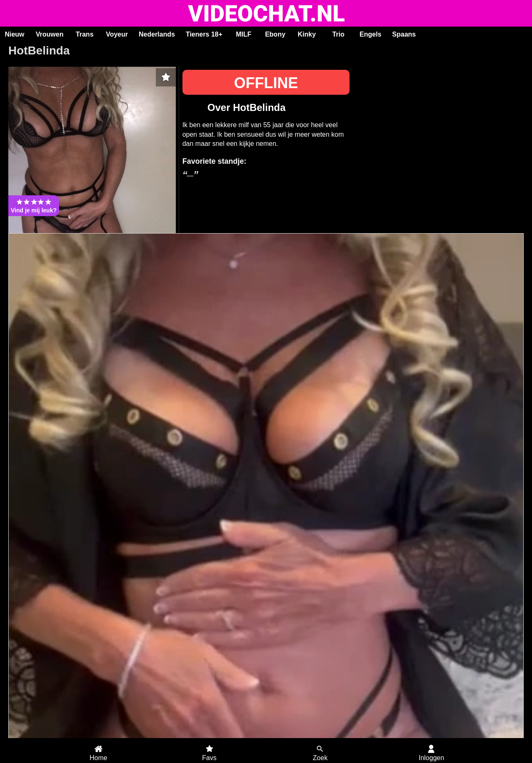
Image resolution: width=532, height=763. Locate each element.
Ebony (275, 34)
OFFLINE (266, 83)
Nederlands (157, 34)
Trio (338, 34)
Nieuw (14, 34)
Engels (370, 34)
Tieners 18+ (204, 34)
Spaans (404, 34)
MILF (243, 34)
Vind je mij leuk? (34, 206)
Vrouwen (50, 34)
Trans (85, 34)
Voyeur (117, 34)
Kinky (307, 34)
